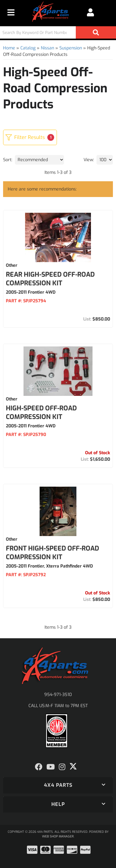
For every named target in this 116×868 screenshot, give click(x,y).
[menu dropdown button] (11, 12)
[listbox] (39, 160)
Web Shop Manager (58, 836)
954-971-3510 (58, 695)
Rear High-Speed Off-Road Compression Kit (50, 279)
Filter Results (30, 137)
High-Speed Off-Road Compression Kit (41, 413)
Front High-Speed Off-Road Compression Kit (52, 553)
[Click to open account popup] (90, 12)
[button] (58, 32)
